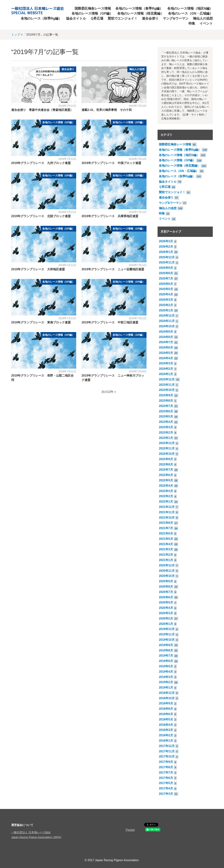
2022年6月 (166, 475)
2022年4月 (166, 486)
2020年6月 (166, 597)
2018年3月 (166, 730)
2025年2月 (166, 305)
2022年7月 (166, 470)
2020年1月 (166, 624)
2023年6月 (166, 411)
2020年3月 (166, 613)
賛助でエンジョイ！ (123, 18)
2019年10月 (167, 640)
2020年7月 (166, 592)
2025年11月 (167, 262)
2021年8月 (166, 523)
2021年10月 (167, 518)
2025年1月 (166, 310)
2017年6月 (166, 778)
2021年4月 (166, 544)
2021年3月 (166, 549)
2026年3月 (166, 241)
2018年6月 (166, 714)
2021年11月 (167, 512)
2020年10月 (167, 576)
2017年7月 (166, 773)
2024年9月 (166, 332)
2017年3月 (166, 794)
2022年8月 (166, 464)
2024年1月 (166, 374)
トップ (16, 35)
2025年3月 (166, 300)
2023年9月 (166, 395)
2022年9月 (166, 459)
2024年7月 (166, 342)
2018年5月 (166, 719)
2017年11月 (167, 751)
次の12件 (107, 392)
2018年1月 (166, 741)
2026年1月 (166, 252)
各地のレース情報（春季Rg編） (139, 8)
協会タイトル (76, 18)
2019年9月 (166, 645)
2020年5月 (166, 602)
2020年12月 (167, 565)
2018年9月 (166, 703)
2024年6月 (166, 347)
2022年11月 (167, 448)
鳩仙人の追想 (203, 18)
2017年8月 (166, 767)
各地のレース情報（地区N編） (190, 8)
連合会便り (150, 18)
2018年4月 (166, 725)
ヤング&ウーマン (176, 18)
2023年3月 (166, 427)
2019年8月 (166, 650)
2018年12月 (167, 693)
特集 (192, 23)
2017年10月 (167, 756)
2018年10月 (167, 698)
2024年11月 (167, 321)
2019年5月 (166, 666)
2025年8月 (166, 273)
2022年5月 (166, 480)
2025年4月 (166, 294)
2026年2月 (166, 247)
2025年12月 (167, 257)
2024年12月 (167, 316)
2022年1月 (166, 502)
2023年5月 (166, 416)
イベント (206, 23)
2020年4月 (166, 608)
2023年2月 (166, 433)
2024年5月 (166, 353)
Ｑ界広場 (97, 18)
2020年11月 (167, 571)
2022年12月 (167, 443)
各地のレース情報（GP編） (92, 13)
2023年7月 (166, 406)
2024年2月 (166, 369)
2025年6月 (166, 284)
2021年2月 (166, 555)
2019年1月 (166, 687)
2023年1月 (166, 438)
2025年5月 (166, 289)
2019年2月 (166, 682)
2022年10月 (167, 454)
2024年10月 (167, 326)
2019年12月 (167, 629)
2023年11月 (167, 385)
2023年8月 (166, 401)
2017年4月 (166, 788)
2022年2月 (166, 496)
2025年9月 (166, 268)
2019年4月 (166, 672)
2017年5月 (166, 783)
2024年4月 (166, 358)
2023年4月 (166, 422)
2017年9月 (166, 762)
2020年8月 (166, 587)
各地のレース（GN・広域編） (190, 13)
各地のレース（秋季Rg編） (41, 18)
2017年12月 (167, 746)
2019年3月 (166, 677)
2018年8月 (166, 709)
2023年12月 (167, 379)
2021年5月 (166, 539)
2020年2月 (166, 618)
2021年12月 (167, 507)
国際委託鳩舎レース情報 (93, 8)
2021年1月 (166, 560)
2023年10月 (167, 390)
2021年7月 (166, 528)
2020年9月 (166, 581)
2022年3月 (166, 491)
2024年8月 (166, 337)
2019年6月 (166, 661)
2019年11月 (167, 634)
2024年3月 (166, 363)
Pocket (130, 830)
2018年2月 (166, 735)
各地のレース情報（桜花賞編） (140, 13)
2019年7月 (166, 656)
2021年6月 (166, 533)
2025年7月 (166, 278)
